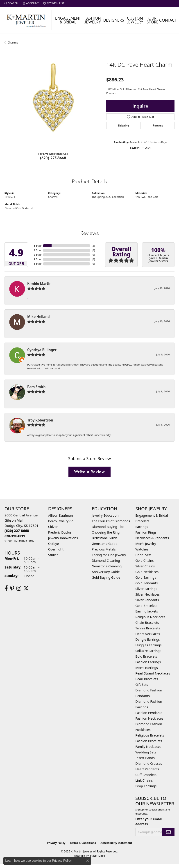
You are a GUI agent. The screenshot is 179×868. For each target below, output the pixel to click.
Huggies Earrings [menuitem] (148, 645)
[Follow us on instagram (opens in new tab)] (19, 588)
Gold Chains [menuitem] (144, 561)
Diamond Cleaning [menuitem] (106, 561)
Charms (13, 43)
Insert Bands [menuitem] (145, 758)
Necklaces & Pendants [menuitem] (152, 538)
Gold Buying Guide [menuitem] (106, 577)
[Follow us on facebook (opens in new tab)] (6, 588)
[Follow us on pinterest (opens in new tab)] (12, 588)
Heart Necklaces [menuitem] (148, 634)
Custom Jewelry (135, 20)
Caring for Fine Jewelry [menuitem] (109, 555)
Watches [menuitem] (142, 549)
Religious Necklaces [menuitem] (150, 617)
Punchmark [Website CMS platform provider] (98, 856)
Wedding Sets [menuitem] (146, 752)
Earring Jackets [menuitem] (147, 611)
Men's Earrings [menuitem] (147, 668)
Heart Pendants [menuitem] (147, 769)
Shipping (123, 125)
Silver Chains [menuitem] (145, 566)
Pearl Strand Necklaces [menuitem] (153, 673)
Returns (158, 125)
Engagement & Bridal (68, 20)
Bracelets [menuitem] (142, 521)
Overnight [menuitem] (56, 549)
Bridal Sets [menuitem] (143, 555)
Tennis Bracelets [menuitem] (148, 628)
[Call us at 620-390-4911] (15, 536)
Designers (114, 20)
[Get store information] (19, 541)
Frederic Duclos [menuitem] (60, 532)
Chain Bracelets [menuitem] (147, 623)
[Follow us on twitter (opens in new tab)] (26, 588)
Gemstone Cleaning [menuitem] (107, 566)
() (93, 246)
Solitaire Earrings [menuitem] (148, 651)
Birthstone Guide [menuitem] (105, 538)
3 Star (38, 255)
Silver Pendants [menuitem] (147, 600)
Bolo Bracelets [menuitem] (146, 656)
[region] (53, 99)
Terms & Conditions (83, 843)
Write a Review (89, 472)
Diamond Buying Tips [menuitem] (108, 527)
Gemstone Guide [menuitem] (105, 544)
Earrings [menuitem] (142, 527)
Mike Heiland (39, 317)
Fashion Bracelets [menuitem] (149, 741)
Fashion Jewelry (93, 20)
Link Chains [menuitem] (144, 780)
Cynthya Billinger (42, 350)
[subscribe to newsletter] (168, 832)
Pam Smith (36, 387)
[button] (11, 3)
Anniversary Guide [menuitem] (106, 572)
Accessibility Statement (116, 843)
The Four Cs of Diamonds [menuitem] (111, 521)
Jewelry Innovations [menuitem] (63, 538)
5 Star (38, 246)
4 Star (38, 250)
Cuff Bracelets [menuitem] (146, 775)
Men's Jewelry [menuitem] (146, 544)
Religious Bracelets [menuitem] (150, 735)
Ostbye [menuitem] (53, 544)
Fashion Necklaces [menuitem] (149, 718)
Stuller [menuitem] (53, 555)
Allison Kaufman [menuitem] (61, 515)
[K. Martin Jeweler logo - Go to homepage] (26, 20)
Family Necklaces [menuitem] (148, 747)
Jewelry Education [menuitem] (105, 515)
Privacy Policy (56, 843)
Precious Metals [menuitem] (104, 549)
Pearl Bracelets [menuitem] (147, 679)
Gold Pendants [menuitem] (146, 583)
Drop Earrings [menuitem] (146, 786)
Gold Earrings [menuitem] (146, 577)
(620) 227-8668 (53, 158)
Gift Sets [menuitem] (142, 685)
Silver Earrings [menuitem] (146, 589)
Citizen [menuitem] (53, 527)
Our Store (153, 20)
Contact (168, 20)
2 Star (38, 259)
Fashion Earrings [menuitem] (148, 662)
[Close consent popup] (88, 861)
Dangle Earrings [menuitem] (147, 639)
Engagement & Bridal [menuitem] (152, 515)
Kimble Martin (39, 283)
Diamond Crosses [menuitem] (149, 763)
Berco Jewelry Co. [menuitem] (61, 521)
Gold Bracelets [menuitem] (146, 606)
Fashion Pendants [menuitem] (149, 713)
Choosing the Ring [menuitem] (106, 532)
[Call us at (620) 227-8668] (17, 531)
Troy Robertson (40, 420)
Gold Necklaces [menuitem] (147, 572)
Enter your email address (148, 821)
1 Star (38, 264)
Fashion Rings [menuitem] (146, 532)
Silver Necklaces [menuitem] (147, 594)
